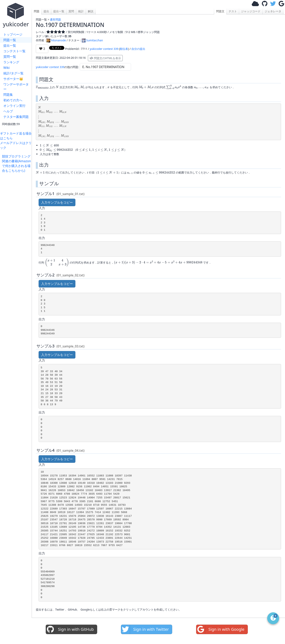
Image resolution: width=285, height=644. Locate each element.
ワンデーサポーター (16, 87)
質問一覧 (10, 57)
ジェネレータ (273, 11)
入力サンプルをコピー (57, 202)
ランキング (11, 62)
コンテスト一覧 (14, 51)
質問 (71, 11)
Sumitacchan (92, 40)
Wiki (7, 68)
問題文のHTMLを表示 (105, 58)
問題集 (8, 95)
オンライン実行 (14, 106)
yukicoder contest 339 (104, 49)
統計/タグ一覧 (13, 73)
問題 (37, 11)
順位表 (124, 49)
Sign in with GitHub (70, 629)
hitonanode (56, 40)
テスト (233, 11)
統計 (81, 11)
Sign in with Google (220, 629)
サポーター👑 (13, 79)
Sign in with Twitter (145, 629)
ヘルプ (8, 111)
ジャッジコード (251, 11)
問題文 (220, 11)
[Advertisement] (17, 232)
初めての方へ (13, 100)
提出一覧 (10, 46)
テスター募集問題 (16, 117)
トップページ (13, 34)
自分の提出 (138, 49)
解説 (91, 11)
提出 (46, 11)
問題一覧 (10, 40)
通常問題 (55, 19)
